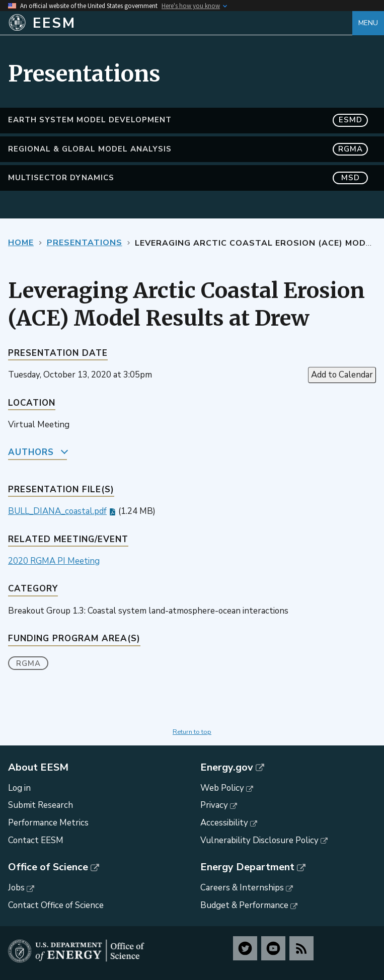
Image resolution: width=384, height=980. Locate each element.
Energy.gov (227, 768)
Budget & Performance (244, 905)
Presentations (85, 243)
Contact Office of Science (56, 905)
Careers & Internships (242, 888)
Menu (368, 23)
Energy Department (247, 867)
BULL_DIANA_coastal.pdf (57, 511)
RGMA (28, 663)
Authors (31, 452)
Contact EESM (36, 840)
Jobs (16, 888)
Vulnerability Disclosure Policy (259, 840)
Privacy (214, 805)
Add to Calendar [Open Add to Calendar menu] (342, 375)
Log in (19, 788)
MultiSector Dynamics (188, 178)
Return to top (192, 732)
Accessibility (224, 823)
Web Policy (222, 788)
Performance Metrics (48, 823)
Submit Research (41, 805)
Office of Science (48, 867)
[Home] (180, 23)
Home (21, 243)
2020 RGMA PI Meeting (54, 561)
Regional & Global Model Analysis (188, 149)
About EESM (38, 768)
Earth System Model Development (188, 120)
